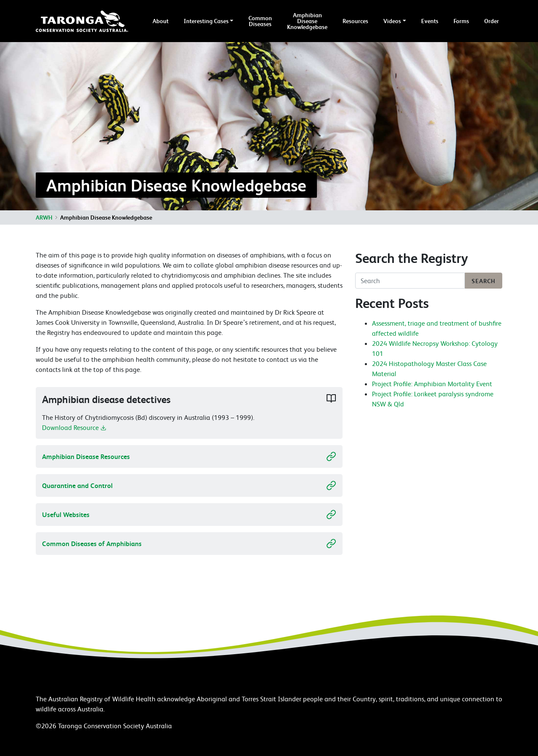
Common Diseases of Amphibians (189, 544)
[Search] (410, 281)
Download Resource (74, 430)
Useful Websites (189, 515)
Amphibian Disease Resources (189, 456)
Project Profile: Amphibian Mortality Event (432, 384)
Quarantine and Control (189, 485)
